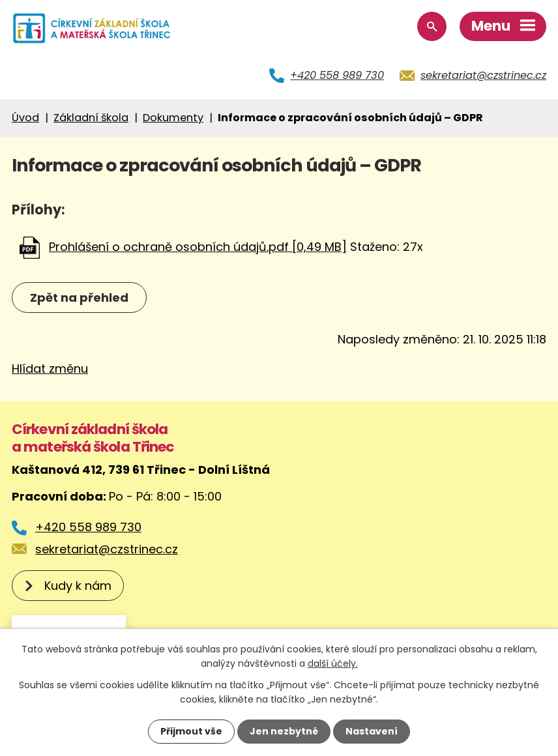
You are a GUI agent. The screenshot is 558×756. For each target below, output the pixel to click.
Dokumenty (173, 118)
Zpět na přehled (79, 298)
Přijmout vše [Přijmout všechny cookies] (191, 731)
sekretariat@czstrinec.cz (483, 75)
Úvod (25, 118)
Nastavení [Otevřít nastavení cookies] (372, 731)
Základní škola (91, 118)
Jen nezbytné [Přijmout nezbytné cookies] (284, 731)
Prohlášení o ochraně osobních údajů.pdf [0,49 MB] (198, 247)
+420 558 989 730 (337, 75)
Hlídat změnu (50, 369)
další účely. (333, 663)
